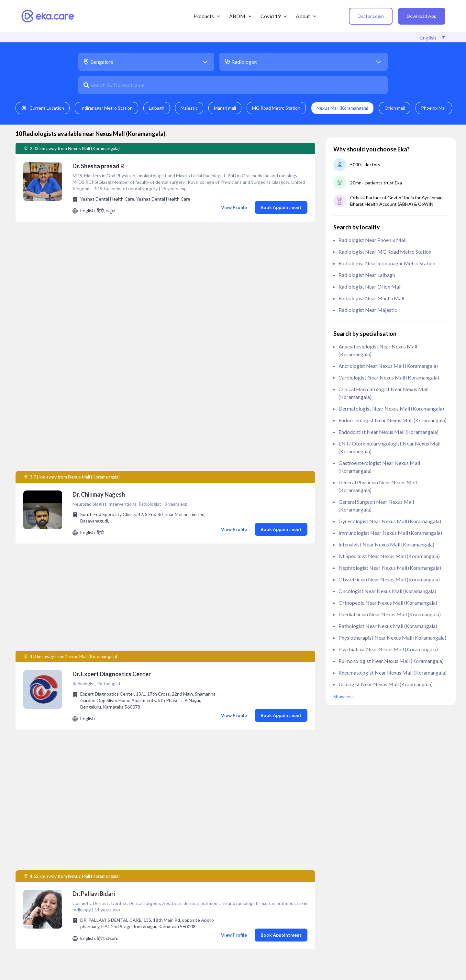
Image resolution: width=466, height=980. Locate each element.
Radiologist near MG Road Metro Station (385, 252)
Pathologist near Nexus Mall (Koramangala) (388, 626)
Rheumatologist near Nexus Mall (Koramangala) (393, 672)
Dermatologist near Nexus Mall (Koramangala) (391, 408)
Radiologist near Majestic (368, 310)
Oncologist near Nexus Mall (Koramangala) (387, 591)
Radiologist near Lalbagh (367, 275)
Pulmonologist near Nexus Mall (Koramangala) (391, 661)
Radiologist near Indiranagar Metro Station (387, 263)
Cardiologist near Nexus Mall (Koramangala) (389, 377)
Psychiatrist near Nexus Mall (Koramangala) (388, 649)
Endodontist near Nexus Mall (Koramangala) (388, 432)
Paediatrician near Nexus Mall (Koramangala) (390, 614)
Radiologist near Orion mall (370, 286)
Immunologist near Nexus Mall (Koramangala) (390, 533)
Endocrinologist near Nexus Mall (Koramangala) (393, 420)
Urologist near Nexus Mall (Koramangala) (386, 684)
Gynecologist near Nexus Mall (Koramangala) (390, 521)
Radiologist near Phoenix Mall (372, 240)
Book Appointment (281, 207)
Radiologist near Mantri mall (371, 298)
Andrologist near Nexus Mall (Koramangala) (388, 366)
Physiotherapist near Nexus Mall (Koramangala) (392, 638)
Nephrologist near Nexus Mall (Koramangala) (390, 568)
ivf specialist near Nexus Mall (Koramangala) (389, 556)
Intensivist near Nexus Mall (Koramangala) (386, 544)
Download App (422, 16)
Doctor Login (371, 16)
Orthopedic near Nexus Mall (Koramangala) (388, 603)
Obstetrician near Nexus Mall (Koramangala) (389, 579)
